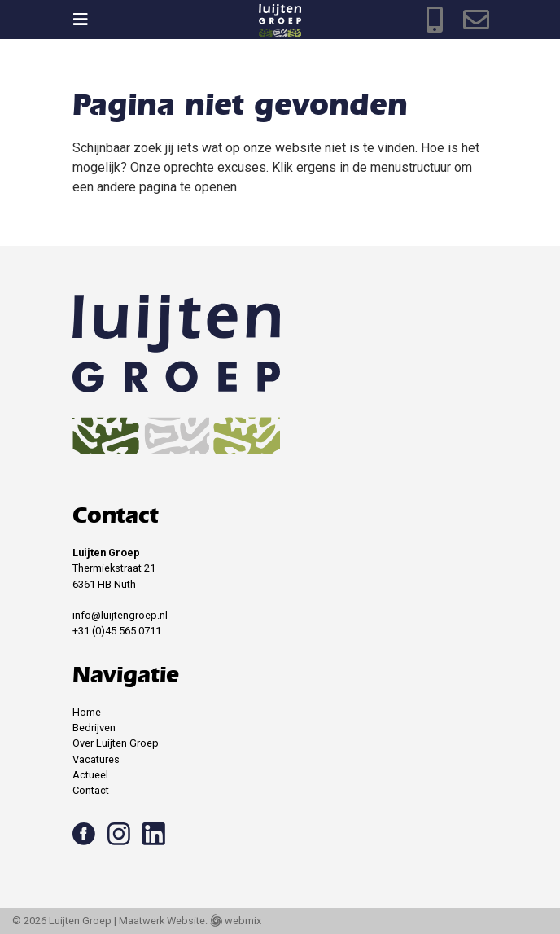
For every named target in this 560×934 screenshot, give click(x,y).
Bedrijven (94, 728)
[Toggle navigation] (88, 20)
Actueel (90, 775)
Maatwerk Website (162, 921)
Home (87, 712)
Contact (91, 790)
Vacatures (96, 759)
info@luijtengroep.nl (120, 615)
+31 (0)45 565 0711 (117, 631)
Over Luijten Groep (116, 743)
